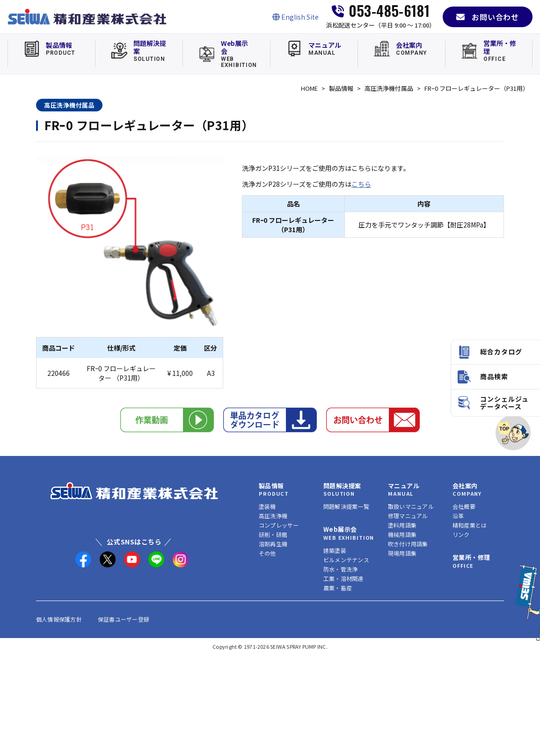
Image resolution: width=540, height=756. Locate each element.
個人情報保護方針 (59, 619)
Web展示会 (340, 529)
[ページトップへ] (513, 433)
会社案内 (465, 486)
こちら (361, 184)
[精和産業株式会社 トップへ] (134, 491)
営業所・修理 (471, 557)
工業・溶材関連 (343, 578)
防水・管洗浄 (340, 569)
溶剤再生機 (273, 544)
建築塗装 (335, 550)
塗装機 (267, 506)
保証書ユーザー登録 (124, 619)
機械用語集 (402, 534)
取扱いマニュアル (411, 506)
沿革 (458, 516)
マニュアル (404, 486)
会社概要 (464, 506)
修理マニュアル (408, 516)
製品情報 (341, 88)
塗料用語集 (402, 525)
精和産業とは (470, 525)
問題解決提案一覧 (346, 506)
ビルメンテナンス (346, 560)
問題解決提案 (342, 486)
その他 (267, 553)
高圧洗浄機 (273, 516)
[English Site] (296, 17)
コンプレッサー (279, 525)
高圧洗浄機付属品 (389, 88)
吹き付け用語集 (408, 544)
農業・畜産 (338, 588)
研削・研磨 (273, 534)
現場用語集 (402, 553)
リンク (461, 534)
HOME (309, 88)
